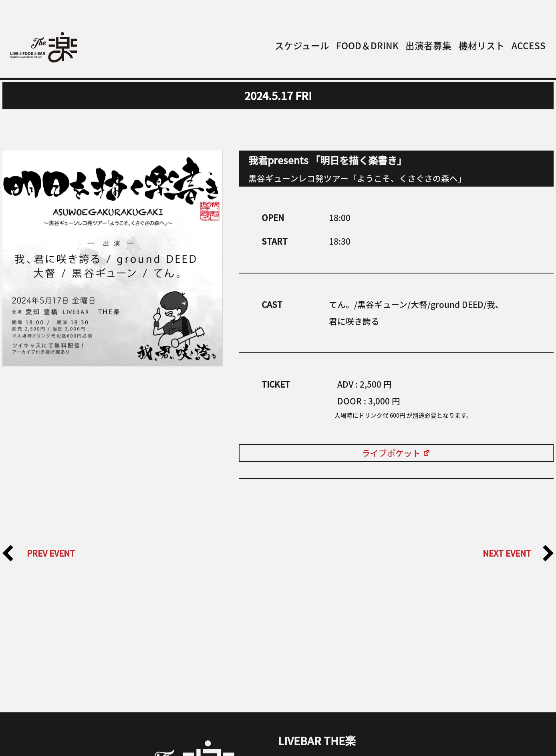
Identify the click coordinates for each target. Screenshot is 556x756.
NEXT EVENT (518, 553)
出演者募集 (428, 45)
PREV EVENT (39, 553)
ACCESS (529, 45)
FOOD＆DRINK (367, 45)
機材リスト (482, 45)
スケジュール (302, 45)
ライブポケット (396, 453)
